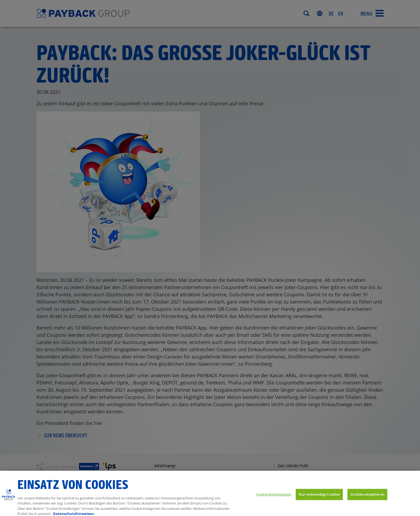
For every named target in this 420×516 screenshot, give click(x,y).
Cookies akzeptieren (367, 497)
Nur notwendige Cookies (319, 497)
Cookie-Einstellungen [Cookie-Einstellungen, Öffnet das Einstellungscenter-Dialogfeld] (274, 497)
